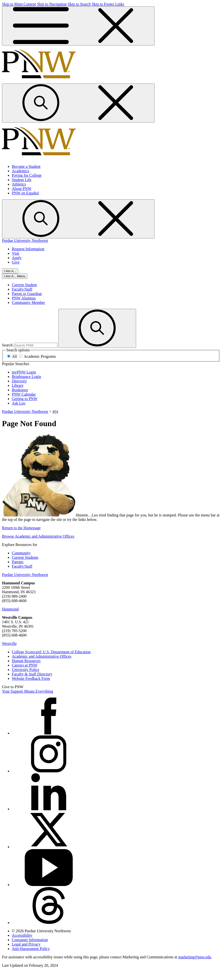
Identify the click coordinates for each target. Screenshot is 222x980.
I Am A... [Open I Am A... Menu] (10, 271)
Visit (16, 253)
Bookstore (20, 390)
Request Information (28, 249)
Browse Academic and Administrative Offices (38, 536)
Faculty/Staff (22, 289)
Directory (19, 381)
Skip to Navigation (52, 4)
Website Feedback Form (31, 678)
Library (18, 385)
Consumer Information (30, 940)
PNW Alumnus (24, 298)
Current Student (24, 285)
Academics (21, 171)
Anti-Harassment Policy (31, 949)
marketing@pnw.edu (195, 957)
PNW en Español (25, 193)
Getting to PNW (25, 399)
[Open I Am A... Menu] (15, 276)
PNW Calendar (24, 394)
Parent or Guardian (27, 294)
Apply (17, 258)
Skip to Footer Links (108, 4)
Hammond (10, 609)
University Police (26, 670)
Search (7, 345)
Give (16, 262)
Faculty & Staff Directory (32, 674)
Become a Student (26, 166)
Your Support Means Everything (28, 691)
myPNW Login (24, 372)
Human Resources (26, 661)
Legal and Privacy (26, 944)
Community (21, 553)
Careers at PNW (25, 665)
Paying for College (27, 175)
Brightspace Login (26, 377)
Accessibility (22, 935)
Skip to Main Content (19, 4)
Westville (9, 644)
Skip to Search (79, 4)
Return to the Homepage (21, 528)
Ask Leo (19, 403)
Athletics (19, 184)
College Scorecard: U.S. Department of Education (51, 652)
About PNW (22, 189)
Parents (18, 562)
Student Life (22, 180)
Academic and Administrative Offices (42, 656)
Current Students (25, 557)
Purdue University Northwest (25, 241)
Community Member (28, 303)
